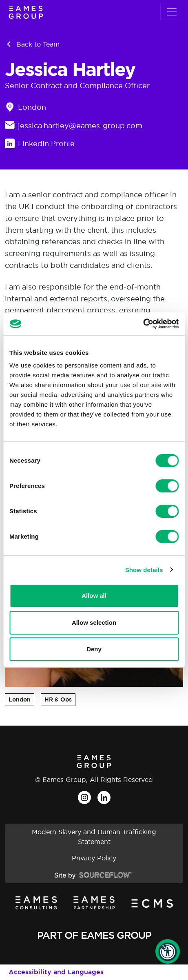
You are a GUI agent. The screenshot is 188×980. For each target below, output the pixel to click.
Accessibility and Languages (56, 972)
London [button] (20, 699)
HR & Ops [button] (58, 699)
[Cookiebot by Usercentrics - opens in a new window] (143, 324)
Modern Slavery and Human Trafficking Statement (94, 837)
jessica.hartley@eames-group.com (80, 126)
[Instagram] (84, 797)
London (32, 107)
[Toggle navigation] (172, 12)
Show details (144, 570)
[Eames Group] (26, 12)
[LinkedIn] (104, 797)
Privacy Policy (94, 858)
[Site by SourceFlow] (94, 875)
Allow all (94, 596)
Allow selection (94, 623)
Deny (94, 649)
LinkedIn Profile (46, 144)
